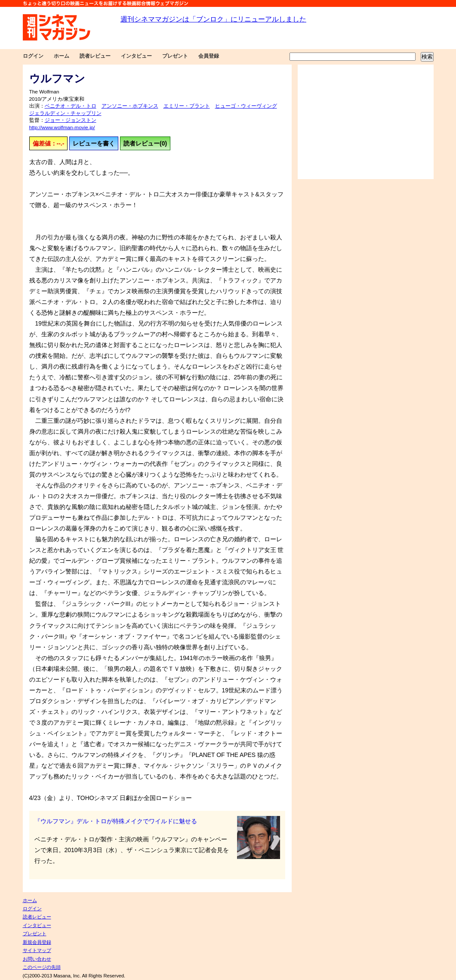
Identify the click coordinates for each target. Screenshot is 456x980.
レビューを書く (94, 143)
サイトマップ (37, 950)
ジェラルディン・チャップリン (65, 113)
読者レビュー (95, 56)
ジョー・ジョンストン (71, 120)
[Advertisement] (366, 122)
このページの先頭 (42, 967)
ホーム (62, 56)
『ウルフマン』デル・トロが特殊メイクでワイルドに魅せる (116, 821)
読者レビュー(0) (145, 143)
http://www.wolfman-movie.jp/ (62, 127)
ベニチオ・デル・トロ (71, 106)
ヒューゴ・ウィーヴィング (246, 106)
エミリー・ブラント (187, 106)
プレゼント (175, 56)
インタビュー (136, 56)
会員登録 (209, 56)
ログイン (33, 56)
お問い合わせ (37, 959)
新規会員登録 (37, 942)
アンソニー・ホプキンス (130, 106)
